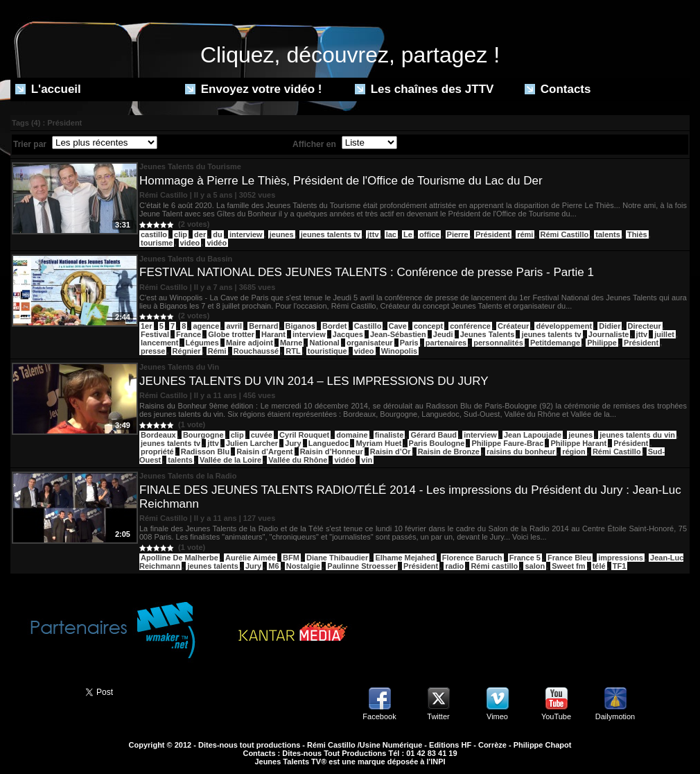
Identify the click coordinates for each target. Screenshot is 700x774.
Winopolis (399, 351)
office (429, 234)
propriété (157, 452)
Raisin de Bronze (449, 452)
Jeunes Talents (488, 334)
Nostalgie (304, 566)
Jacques (348, 334)
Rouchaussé (256, 351)
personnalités (498, 343)
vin (367, 460)
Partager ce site (42, 691)
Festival (155, 334)
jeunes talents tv (331, 234)
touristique (327, 351)
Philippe (602, 343)
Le (408, 234)
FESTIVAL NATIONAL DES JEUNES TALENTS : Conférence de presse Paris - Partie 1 (367, 272)
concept (428, 326)
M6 (273, 566)
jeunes (282, 234)
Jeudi (443, 334)
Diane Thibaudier (337, 558)
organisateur (370, 343)
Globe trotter (231, 334)
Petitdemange (555, 343)
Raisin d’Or (391, 452)
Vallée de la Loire (230, 460)
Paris (409, 343)
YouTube (556, 716)
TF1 (620, 566)
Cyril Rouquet (304, 435)
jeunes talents (212, 566)
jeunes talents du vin (637, 435)
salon (535, 566)
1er (147, 326)
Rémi (217, 351)
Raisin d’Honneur (332, 452)
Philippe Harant (578, 443)
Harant (273, 334)
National (324, 343)
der (200, 234)
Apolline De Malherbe (180, 558)
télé (599, 566)
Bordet (334, 326)
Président (493, 234)
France (189, 334)
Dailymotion (615, 716)
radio (454, 566)
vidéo (217, 243)
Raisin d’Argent (264, 452)
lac (391, 234)
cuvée (262, 435)
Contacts (558, 89)
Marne (291, 343)
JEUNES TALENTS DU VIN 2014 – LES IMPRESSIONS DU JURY (314, 381)
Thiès (637, 234)
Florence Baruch (472, 558)
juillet (664, 334)
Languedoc (329, 443)
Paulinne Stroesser (362, 566)
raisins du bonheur (521, 452)
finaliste (390, 435)
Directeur (645, 326)
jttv (373, 234)
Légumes (202, 343)
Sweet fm (568, 566)
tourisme (157, 243)
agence (206, 326)
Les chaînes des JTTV (424, 89)
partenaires (446, 343)
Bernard (263, 326)
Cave (398, 326)
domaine (352, 435)
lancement (159, 343)
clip (181, 234)
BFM (291, 558)
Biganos (300, 326)
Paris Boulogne (437, 443)
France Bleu (569, 558)
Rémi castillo (494, 566)
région (574, 452)
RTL (293, 351)
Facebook (379, 716)
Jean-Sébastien (398, 334)
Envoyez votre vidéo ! (254, 89)
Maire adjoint (250, 343)
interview (246, 234)
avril (234, 326)
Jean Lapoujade (533, 435)
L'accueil (48, 89)
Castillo (368, 326)
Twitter (438, 716)
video (190, 243)
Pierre (458, 234)
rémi (525, 234)
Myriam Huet (378, 443)
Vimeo (497, 716)
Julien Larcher (252, 443)
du (217, 234)
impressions (621, 558)
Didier (610, 326)
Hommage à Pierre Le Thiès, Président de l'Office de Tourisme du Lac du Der (341, 181)
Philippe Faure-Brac (507, 443)
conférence (470, 326)
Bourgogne (203, 435)
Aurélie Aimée (251, 558)
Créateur (513, 326)
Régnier (187, 351)
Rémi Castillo (565, 234)
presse (153, 351)
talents (607, 234)
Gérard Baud (434, 435)
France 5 (525, 558)
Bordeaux (158, 435)
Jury (293, 443)
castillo (154, 234)
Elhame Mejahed (405, 558)
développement (564, 326)
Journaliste (609, 334)
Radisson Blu (205, 452)
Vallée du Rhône (298, 460)
